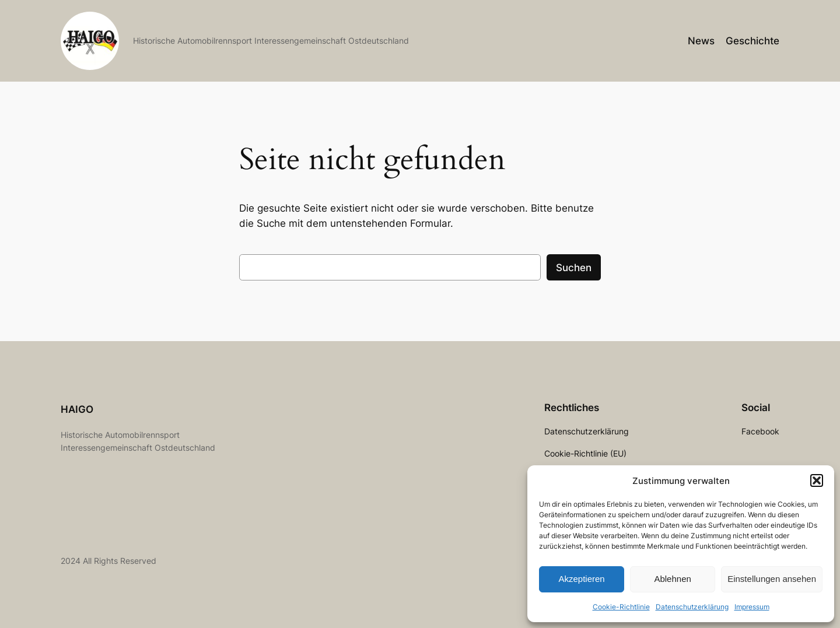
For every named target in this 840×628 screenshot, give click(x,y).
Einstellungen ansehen (772, 579)
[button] (817, 480)
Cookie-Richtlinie (621, 607)
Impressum (752, 607)
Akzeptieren (581, 579)
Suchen (574, 268)
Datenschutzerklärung (692, 607)
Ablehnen (672, 579)
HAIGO (77, 409)
